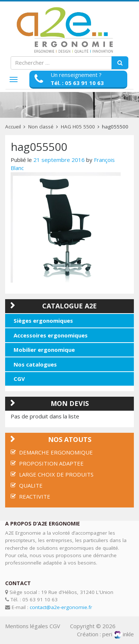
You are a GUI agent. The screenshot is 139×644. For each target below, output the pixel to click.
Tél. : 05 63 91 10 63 (77, 83)
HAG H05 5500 (78, 127)
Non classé (41, 127)
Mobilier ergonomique (44, 350)
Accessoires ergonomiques (51, 335)
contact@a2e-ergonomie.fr (61, 607)
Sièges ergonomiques (43, 321)
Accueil (13, 127)
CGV (19, 379)
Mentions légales (27, 626)
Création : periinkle (105, 634)
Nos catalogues (35, 364)
